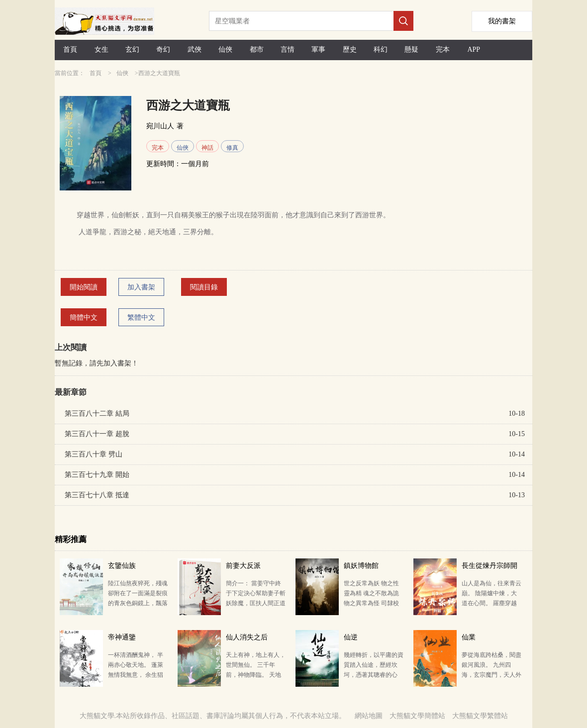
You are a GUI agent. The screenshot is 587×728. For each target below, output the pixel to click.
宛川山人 (160, 126)
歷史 (350, 49)
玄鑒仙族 (122, 566)
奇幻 (163, 49)
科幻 (381, 49)
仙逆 (351, 637)
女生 (101, 49)
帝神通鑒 (122, 637)
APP (474, 49)
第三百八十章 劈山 (94, 454)
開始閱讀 (84, 287)
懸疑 (411, 49)
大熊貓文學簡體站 (417, 716)
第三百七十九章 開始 (97, 475)
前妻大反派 (243, 566)
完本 (443, 49)
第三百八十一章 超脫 (97, 434)
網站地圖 (369, 716)
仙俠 (225, 49)
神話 (207, 148)
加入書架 (141, 287)
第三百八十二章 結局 (97, 413)
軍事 (318, 49)
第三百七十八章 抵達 (97, 495)
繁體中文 (141, 318)
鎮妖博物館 (361, 566)
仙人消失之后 (247, 637)
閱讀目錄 (204, 287)
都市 (257, 49)
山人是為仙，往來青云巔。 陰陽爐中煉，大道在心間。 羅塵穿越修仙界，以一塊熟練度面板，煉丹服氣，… (491, 603)
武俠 (195, 49)
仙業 (469, 637)
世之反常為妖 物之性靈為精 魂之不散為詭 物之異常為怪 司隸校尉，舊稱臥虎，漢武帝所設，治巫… (374, 603)
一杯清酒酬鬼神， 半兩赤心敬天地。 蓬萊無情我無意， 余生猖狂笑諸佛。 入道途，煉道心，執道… (136, 675)
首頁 (70, 49)
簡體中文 (84, 318)
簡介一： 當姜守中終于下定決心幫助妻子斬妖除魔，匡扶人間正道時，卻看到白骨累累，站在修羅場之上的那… (256, 603)
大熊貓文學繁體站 (480, 716)
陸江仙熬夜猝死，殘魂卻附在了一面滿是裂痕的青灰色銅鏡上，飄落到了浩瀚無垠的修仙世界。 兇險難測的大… (138, 603)
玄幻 (132, 49)
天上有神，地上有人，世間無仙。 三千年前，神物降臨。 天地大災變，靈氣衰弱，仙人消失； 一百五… (256, 675)
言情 (288, 49)
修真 (232, 148)
